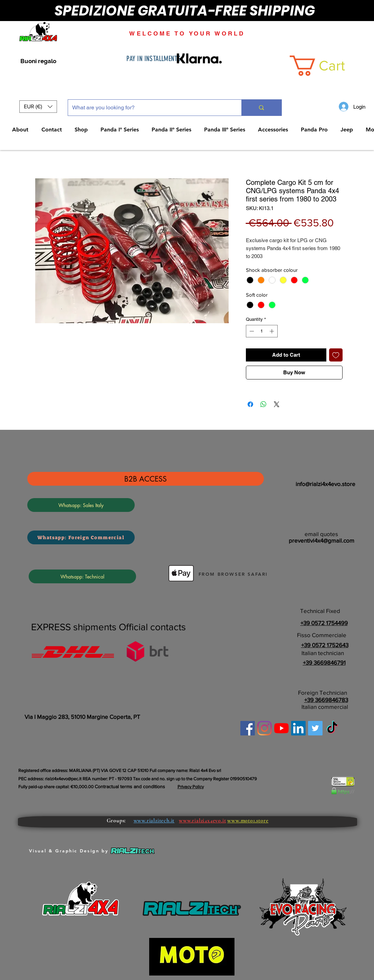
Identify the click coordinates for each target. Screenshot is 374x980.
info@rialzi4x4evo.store (325, 484)
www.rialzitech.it (154, 821)
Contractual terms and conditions (130, 786)
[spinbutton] (262, 331)
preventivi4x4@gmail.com (322, 540)
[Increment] (272, 331)
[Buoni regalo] (39, 61)
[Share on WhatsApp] (263, 404)
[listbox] (38, 107)
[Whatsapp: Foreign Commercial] (81, 537)
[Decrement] (251, 331)
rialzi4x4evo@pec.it (63, 779)
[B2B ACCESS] (146, 479)
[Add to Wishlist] (336, 355)
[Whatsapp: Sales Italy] (81, 505)
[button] (38, 107)
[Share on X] (277, 404)
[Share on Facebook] (250, 404)
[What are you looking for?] (150, 108)
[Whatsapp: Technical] (82, 576)
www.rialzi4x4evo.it (202, 821)
